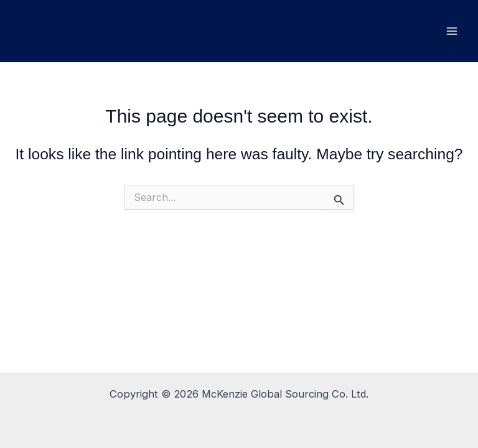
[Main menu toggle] (452, 31)
